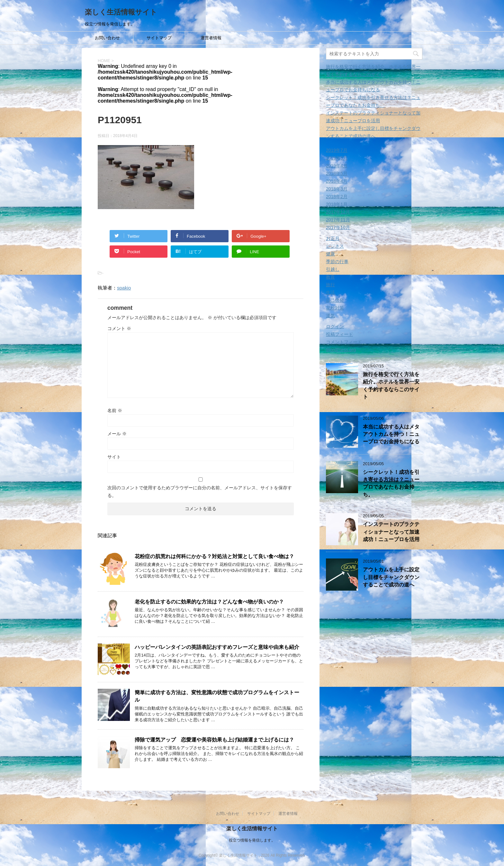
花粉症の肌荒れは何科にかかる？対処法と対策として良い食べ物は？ (214, 556)
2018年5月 (337, 173)
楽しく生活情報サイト (121, 12)
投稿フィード (339, 334)
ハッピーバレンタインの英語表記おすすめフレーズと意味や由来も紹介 (217, 647)
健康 (330, 254)
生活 (330, 292)
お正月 (333, 238)
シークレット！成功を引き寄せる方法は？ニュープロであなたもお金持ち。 (391, 483)
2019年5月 (337, 158)
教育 (330, 277)
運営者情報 (211, 38)
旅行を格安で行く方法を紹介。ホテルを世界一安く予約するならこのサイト (391, 386)
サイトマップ (159, 38)
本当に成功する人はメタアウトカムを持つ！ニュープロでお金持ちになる (391, 434)
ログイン (335, 327)
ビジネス (335, 246)
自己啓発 (335, 300)
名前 (115, 410)
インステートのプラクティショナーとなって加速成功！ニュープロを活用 (391, 532)
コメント (119, 328)
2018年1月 (337, 204)
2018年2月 (337, 197)
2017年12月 (338, 212)
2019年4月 (337, 166)
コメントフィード (344, 342)
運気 (330, 316)
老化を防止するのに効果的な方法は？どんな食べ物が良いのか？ (209, 602)
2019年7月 (337, 150)
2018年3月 (337, 189)
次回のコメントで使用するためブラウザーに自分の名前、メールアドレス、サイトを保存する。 (200, 492)
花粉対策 (335, 308)
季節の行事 (337, 262)
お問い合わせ (107, 38)
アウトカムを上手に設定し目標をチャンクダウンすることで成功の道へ (391, 577)
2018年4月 (337, 181)
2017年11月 (338, 220)
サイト (114, 457)
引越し (333, 269)
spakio (124, 288)
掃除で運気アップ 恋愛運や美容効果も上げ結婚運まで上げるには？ (214, 740)
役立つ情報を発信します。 (252, 840)
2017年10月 (338, 227)
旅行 (330, 285)
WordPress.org (341, 350)
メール (117, 434)
